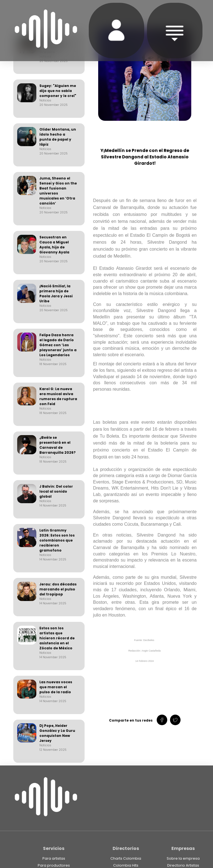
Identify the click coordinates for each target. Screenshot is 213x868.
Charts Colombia (126, 858)
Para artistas (54, 858)
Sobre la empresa (183, 858)
